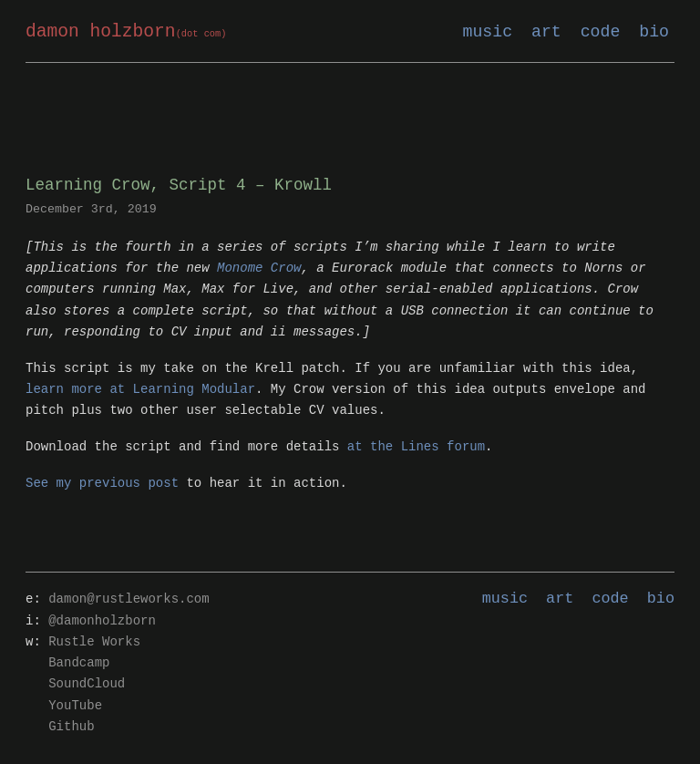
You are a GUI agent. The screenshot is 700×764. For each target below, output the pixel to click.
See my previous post (102, 484)
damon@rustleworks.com (129, 599)
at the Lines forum (416, 447)
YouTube (75, 706)
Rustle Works (94, 642)
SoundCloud (87, 684)
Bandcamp (79, 663)
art (546, 32)
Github (71, 727)
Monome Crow (259, 268)
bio (654, 32)
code (601, 32)
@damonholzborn (102, 621)
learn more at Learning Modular (140, 390)
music (488, 32)
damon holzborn (126, 32)
